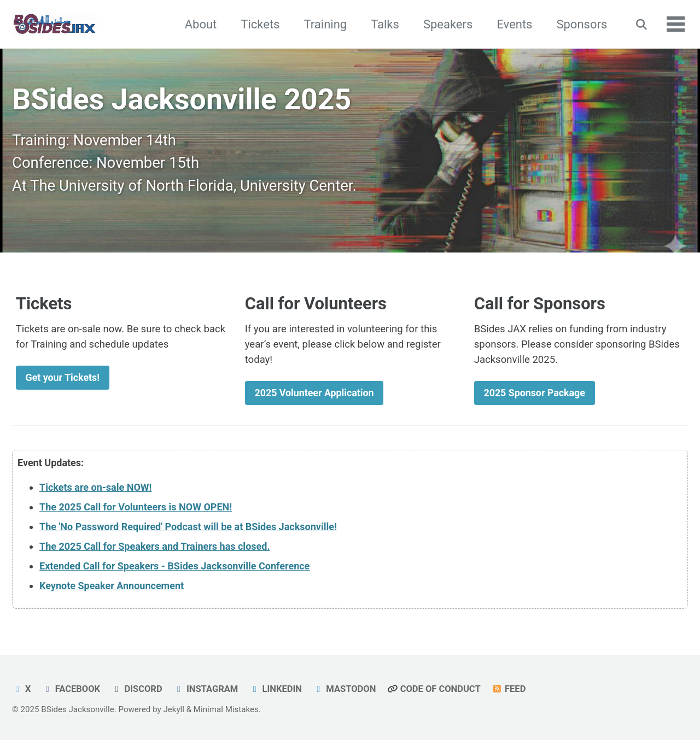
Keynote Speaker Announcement (112, 587)
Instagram (208, 689)
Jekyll (174, 709)
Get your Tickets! (64, 378)
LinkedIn (278, 689)
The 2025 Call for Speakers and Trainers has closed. (155, 547)
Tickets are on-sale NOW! (95, 488)
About (199, 24)
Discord (138, 689)
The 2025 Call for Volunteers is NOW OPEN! (136, 508)
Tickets (259, 24)
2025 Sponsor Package (537, 393)
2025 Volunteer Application (317, 393)
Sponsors (581, 24)
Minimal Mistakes (226, 709)
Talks (383, 24)
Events (513, 24)
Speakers (446, 24)
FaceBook (72, 689)
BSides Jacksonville (77, 709)
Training (324, 24)
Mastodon (347, 689)
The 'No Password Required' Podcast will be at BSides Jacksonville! (188, 528)
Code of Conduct (437, 689)
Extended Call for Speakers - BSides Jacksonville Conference (174, 567)
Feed (512, 689)
